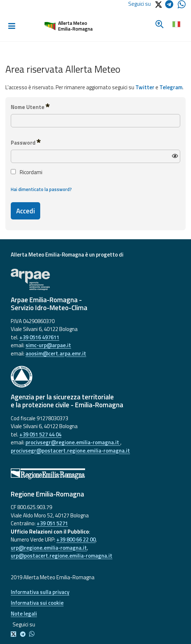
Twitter (145, 87)
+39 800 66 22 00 (76, 539)
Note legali (24, 614)
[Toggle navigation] (11, 26)
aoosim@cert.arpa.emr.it (56, 353)
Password (26, 142)
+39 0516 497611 (39, 337)
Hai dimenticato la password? (41, 189)
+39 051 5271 (52, 523)
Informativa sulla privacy (40, 592)
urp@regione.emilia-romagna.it (49, 548)
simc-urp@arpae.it (48, 345)
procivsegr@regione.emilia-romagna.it (73, 442)
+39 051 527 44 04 (40, 434)
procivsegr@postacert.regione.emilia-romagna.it (70, 451)
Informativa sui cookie (37, 603)
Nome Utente (30, 107)
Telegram (171, 87)
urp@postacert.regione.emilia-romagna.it (62, 556)
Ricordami (27, 172)
